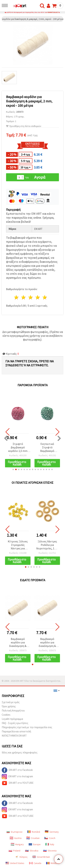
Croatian (33, 838)
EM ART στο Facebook (17, 770)
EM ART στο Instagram (17, 777)
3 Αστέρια (31, 297)
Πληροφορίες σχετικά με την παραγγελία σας (27, 727)
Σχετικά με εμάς (11, 702)
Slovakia (32, 851)
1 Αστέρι (17, 297)
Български (14, 832)
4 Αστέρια (38, 297)
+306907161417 (53, 12)
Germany (52, 832)
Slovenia (50, 851)
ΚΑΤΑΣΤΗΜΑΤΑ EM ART (14, 736)
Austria (16, 838)
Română (34, 832)
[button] (13, 469)
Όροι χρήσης (9, 706)
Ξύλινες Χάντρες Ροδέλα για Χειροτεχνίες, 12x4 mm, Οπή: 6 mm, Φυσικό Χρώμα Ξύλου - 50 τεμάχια (47, 545)
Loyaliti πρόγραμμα (12, 719)
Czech (50, 838)
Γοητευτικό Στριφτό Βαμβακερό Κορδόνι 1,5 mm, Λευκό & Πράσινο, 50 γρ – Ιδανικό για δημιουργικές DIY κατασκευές (47, 448)
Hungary (17, 844)
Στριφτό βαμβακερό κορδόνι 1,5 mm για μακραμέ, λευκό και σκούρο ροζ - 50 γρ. (18, 448)
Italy (50, 844)
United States (15, 863)
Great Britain (41, 857)
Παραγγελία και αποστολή (16, 731)
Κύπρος (21, 857)
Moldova (53, 863)
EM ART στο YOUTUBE (18, 783)
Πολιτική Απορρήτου (13, 711)
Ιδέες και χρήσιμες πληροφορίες (20, 752)
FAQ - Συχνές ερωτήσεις (15, 723)
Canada (35, 863)
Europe (35, 844)
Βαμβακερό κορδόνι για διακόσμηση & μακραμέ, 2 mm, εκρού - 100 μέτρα (18, 643)
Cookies (6, 715)
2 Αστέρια (24, 297)
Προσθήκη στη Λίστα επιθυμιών (24, 126)
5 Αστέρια (45, 297)
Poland (14, 851)
